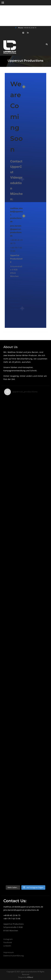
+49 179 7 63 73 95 (12, 919)
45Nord (30, 977)
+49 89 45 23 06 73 (30, 28)
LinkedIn (7, 946)
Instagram (8, 939)
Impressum (9, 952)
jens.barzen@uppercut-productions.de (21, 910)
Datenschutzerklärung (14, 956)
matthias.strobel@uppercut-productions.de (23, 907)
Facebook (8, 942)
